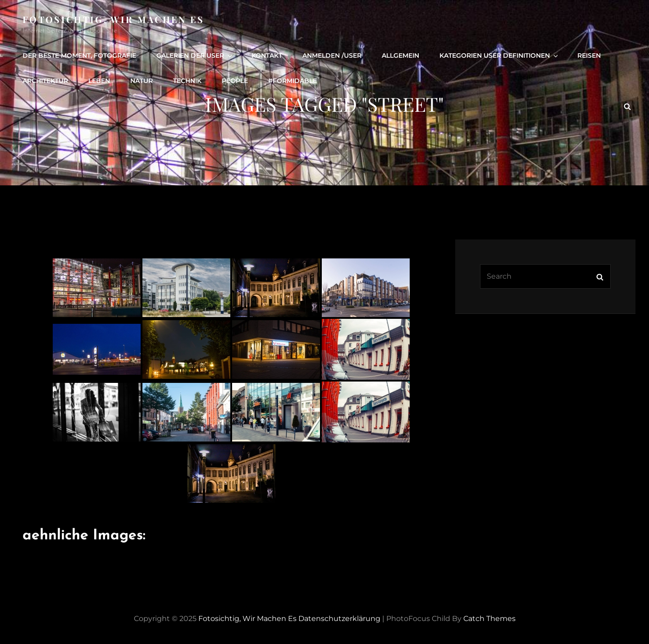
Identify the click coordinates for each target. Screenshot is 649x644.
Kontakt (267, 55)
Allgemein (400, 55)
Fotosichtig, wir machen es (114, 19)
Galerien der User (195, 55)
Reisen (589, 55)
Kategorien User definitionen (499, 55)
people (235, 81)
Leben (99, 81)
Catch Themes (489, 619)
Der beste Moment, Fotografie (79, 55)
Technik (187, 81)
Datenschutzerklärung (339, 619)
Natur (142, 81)
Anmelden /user (332, 55)
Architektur (45, 81)
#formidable (293, 81)
